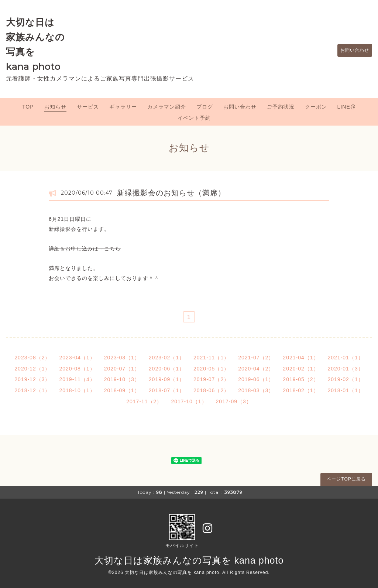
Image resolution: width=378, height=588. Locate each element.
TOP (28, 107)
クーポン (316, 107)
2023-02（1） (167, 358)
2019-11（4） (77, 379)
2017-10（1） (189, 401)
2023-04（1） (77, 358)
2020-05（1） (211, 369)
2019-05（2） (301, 379)
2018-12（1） (32, 390)
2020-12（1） (32, 369)
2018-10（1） (77, 390)
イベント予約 (194, 118)
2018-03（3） (256, 390)
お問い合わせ (351, 51)
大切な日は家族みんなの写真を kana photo (189, 560)
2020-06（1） (167, 369)
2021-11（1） (211, 358)
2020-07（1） (122, 369)
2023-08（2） (32, 358)
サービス (88, 107)
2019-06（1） (256, 379)
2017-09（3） (234, 401)
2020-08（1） (77, 369)
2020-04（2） (256, 369)
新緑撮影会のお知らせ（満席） (171, 193)
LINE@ (347, 107)
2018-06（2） (211, 390)
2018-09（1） (122, 390)
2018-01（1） (346, 390)
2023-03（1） (122, 358)
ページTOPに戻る (346, 479)
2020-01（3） (346, 369)
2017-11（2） (144, 401)
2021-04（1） (301, 358)
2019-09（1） (167, 379)
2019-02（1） (346, 379)
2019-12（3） (32, 379)
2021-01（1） (346, 358)
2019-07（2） (211, 379)
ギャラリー (123, 107)
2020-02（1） (301, 369)
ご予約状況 (281, 107)
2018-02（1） (301, 390)
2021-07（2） (256, 358)
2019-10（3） (122, 379)
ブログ (205, 107)
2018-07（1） (167, 390)
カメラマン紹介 (167, 107)
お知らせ (55, 107)
